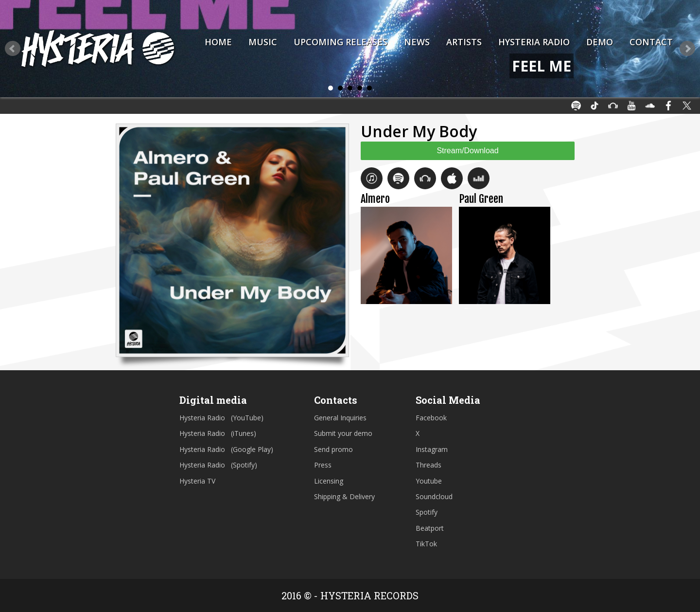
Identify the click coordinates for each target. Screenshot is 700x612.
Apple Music (452, 178)
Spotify (398, 178)
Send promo (333, 449)
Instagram (432, 449)
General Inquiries (340, 418)
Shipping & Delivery (344, 496)
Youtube (429, 481)
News (417, 42)
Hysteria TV (197, 481)
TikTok (426, 544)
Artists (464, 42)
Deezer (479, 178)
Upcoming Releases (341, 42)
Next (687, 49)
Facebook (431, 418)
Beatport (425, 178)
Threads (429, 465)
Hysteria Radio (534, 42)
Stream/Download (467, 151)
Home (218, 42)
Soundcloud (434, 496)
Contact (651, 42)
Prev (13, 49)
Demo (600, 42)
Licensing (329, 481)
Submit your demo (343, 433)
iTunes (372, 178)
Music (263, 42)
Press (323, 465)
